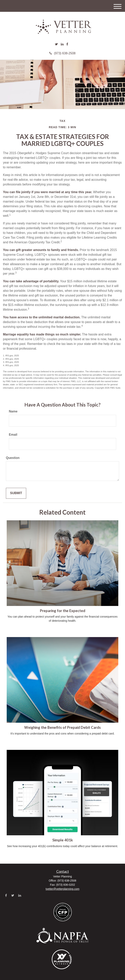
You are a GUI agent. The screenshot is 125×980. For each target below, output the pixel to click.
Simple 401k (63, 840)
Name (13, 411)
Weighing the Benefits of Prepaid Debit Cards (62, 727)
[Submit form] (16, 493)
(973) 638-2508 (62, 53)
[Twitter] (56, 44)
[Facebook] (67, 44)
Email (13, 435)
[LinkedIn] (62, 44)
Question (13, 458)
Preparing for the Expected (63, 611)
